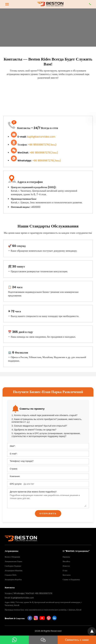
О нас (65, 570)
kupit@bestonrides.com (41, 137)
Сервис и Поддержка (71, 579)
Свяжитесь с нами (77, 640)
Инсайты (66, 561)
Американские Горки (13, 561)
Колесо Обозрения (12, 557)
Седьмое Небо (11, 575)
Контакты (67, 575)
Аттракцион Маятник (14, 570)
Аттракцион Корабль (13, 579)
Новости (66, 566)
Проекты (66, 557)
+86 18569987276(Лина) (42, 145)
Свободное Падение (13, 566)
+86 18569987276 (43, 593)
